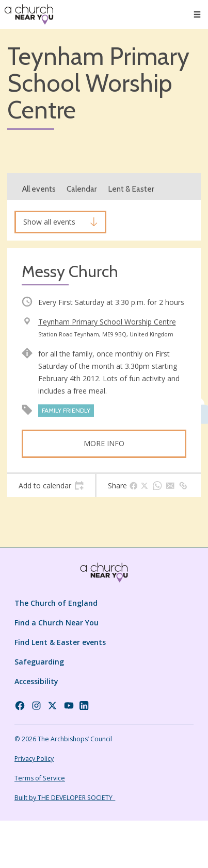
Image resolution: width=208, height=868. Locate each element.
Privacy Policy (34, 759)
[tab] (51, 486)
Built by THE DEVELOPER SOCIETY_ (65, 798)
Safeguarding (39, 662)
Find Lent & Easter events (60, 642)
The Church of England (56, 603)
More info (104, 443)
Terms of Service (40, 778)
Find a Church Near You (57, 623)
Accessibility (36, 681)
